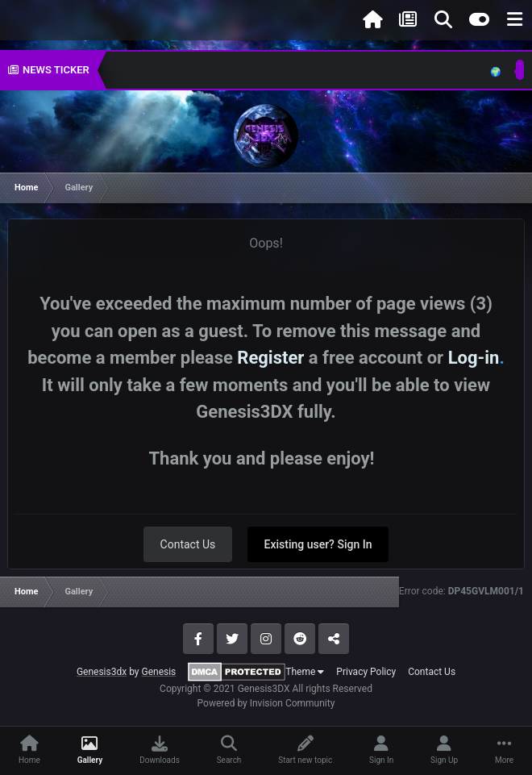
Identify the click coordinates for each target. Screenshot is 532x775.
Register (270, 358)
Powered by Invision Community (266, 703)
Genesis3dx (102, 672)
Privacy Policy (366, 672)
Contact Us (188, 544)
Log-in (474, 358)
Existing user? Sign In (318, 544)
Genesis (158, 672)
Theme (305, 672)
